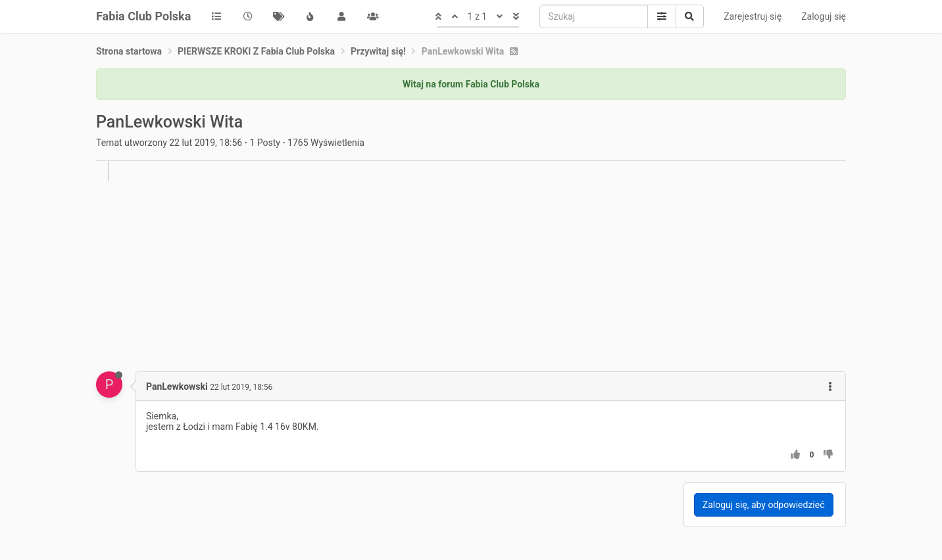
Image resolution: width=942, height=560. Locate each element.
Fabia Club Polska (143, 16)
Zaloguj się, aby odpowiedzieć (764, 505)
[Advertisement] (491, 273)
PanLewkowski (177, 386)
